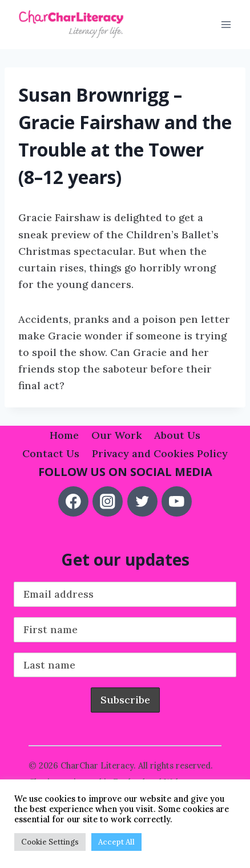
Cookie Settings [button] (50, 842)
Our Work (117, 435)
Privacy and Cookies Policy (160, 453)
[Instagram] (108, 501)
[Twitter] (142, 501)
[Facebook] (73, 501)
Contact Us (51, 453)
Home (64, 435)
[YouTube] (177, 501)
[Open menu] (226, 25)
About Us (177, 435)
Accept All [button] (116, 842)
